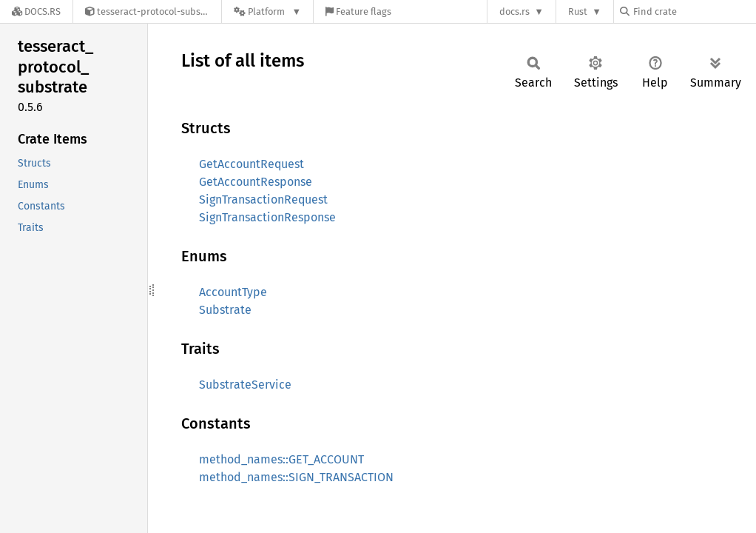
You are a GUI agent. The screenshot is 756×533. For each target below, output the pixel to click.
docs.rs (514, 11)
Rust (578, 11)
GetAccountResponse (256, 182)
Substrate (225, 310)
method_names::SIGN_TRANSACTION (296, 477)
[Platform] (267, 11)
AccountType (233, 292)
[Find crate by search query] (694, 11)
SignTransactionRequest (263, 200)
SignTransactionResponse (267, 217)
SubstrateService (245, 385)
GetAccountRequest (252, 164)
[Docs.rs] (36, 11)
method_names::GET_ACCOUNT (281, 459)
